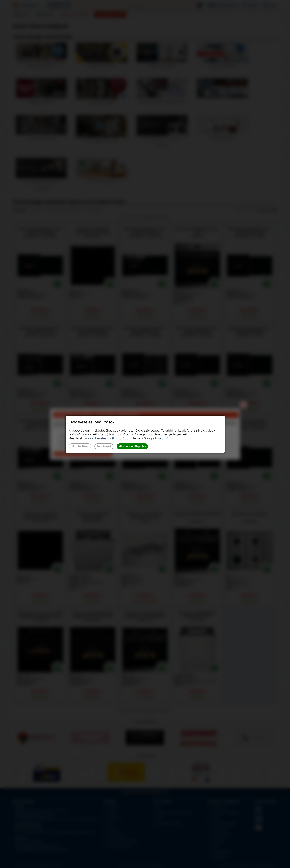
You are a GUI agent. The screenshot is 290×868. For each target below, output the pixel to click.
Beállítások (104, 446)
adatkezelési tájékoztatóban (109, 438)
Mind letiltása (80, 446)
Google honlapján (157, 438)
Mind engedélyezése (132, 446)
